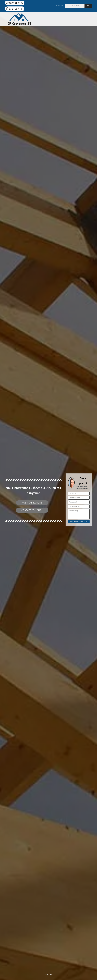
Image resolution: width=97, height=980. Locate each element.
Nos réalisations (32, 503)
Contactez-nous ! (32, 510)
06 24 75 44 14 (15, 9)
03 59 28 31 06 (15, 3)
